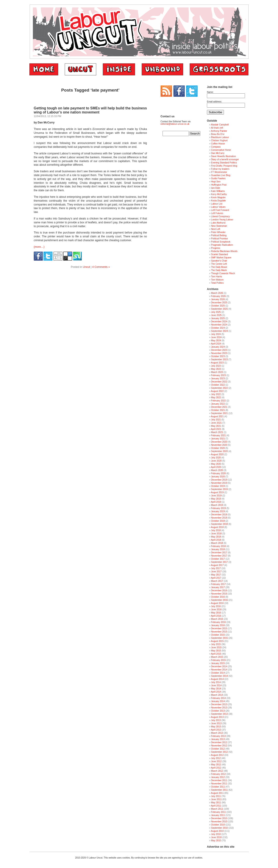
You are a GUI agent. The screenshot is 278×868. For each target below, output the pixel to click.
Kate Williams (218, 191)
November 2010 (219, 822)
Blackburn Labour (220, 137)
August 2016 (217, 603)
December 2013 (219, 704)
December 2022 (219, 382)
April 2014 (216, 692)
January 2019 (218, 511)
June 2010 (216, 837)
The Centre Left (219, 264)
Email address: (214, 102)
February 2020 (218, 473)
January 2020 (218, 477)
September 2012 (219, 752)
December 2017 (219, 553)
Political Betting (219, 235)
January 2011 (218, 815)
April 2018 (216, 540)
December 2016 (219, 591)
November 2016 (219, 594)
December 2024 (219, 322)
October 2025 (218, 306)
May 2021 (216, 426)
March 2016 (217, 619)
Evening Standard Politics (224, 163)
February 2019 (218, 508)
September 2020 (219, 451)
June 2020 (216, 461)
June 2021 (216, 423)
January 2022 (218, 404)
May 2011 (216, 803)
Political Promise (219, 239)
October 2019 (218, 486)
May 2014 (216, 689)
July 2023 (216, 366)
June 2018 (216, 534)
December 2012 (219, 742)
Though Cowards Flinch (223, 273)
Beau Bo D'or (218, 134)
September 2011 (219, 790)
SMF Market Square (221, 258)
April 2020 (216, 467)
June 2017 (216, 572)
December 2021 (219, 407)
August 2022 (217, 391)
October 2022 (218, 385)
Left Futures (217, 213)
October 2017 (218, 559)
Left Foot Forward (220, 210)
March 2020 (217, 470)
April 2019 (216, 502)
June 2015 (216, 647)
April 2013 (216, 730)
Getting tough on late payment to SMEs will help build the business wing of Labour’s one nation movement (90, 110)
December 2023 (219, 350)
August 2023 (217, 363)
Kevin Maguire (218, 197)
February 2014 (218, 698)
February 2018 (218, 546)
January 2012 (218, 777)
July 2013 (216, 720)
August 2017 (217, 565)
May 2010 (216, 841)
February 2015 (218, 660)
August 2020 (217, 454)
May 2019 (216, 499)
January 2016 (218, 625)
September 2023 (219, 360)
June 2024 (216, 337)
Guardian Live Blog (221, 175)
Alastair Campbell (220, 125)
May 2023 (216, 369)
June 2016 (216, 610)
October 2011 (218, 787)
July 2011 (216, 796)
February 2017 (218, 584)
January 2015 (218, 663)
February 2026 (218, 296)
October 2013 (218, 711)
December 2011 (219, 780)
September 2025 (219, 309)
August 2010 (217, 831)
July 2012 (216, 758)
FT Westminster (219, 172)
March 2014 (217, 695)
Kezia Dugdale (218, 201)
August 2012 (217, 755)
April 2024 (216, 344)
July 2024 (216, 334)
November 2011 (219, 784)
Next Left (216, 229)
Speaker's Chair (219, 261)
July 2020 (216, 458)
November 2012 (219, 746)
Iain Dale (215, 188)
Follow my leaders (220, 169)
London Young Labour (222, 220)
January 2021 (218, 439)
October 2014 (218, 673)
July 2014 (216, 682)
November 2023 (219, 353)
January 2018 (218, 549)
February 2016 (218, 622)
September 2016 (219, 600)
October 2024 (218, 328)
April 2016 (216, 616)
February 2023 (218, 375)
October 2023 (218, 356)
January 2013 (218, 739)
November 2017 (219, 556)
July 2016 (216, 606)
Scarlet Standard (219, 254)
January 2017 (218, 587)
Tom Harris (216, 277)
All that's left (217, 128)
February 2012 (218, 774)
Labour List (217, 204)
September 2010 (219, 828)
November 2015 (219, 632)
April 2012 (216, 768)
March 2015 (217, 657)
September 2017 (219, 562)
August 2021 (217, 416)
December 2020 (219, 442)
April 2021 (216, 429)
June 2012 (216, 761)
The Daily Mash (219, 270)
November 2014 (219, 670)
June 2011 (216, 799)
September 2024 (219, 331)
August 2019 (217, 492)
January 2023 (218, 379)
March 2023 (217, 372)
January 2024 (218, 347)
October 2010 (218, 825)
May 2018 (216, 537)
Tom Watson (217, 280)
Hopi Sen (216, 182)
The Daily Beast (219, 267)
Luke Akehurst (218, 223)
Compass (216, 147)
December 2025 (219, 303)
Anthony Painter (219, 131)
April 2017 (216, 578)
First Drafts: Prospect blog (224, 166)
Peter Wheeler (218, 232)
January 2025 (218, 318)
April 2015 (216, 654)
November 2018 (219, 518)
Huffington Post (219, 185)
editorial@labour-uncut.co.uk (175, 124)
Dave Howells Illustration (223, 156)
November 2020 (219, 445)
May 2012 (216, 765)
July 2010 (216, 834)
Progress (216, 248)
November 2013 (219, 708)
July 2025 (216, 312)
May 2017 (216, 575)
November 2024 (219, 325)
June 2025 (216, 315)
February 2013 (218, 736)
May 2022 (216, 397)
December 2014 (219, 666)
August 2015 (217, 641)
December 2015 (219, 629)
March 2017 (217, 581)
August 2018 (217, 527)
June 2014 (216, 685)
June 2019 (216, 496)
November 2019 (219, 483)
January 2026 (218, 299)
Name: (210, 92)
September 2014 (219, 676)
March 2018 (217, 543)
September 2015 (219, 638)
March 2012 (217, 771)
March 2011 (217, 809)
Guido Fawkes (218, 178)
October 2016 (218, 597)
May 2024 (216, 341)
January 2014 (218, 701)
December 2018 (219, 515)
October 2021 (218, 410)
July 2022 (216, 394)
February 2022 (218, 401)
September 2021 (219, 413)
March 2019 (217, 505)
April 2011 (216, 806)
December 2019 (219, 480)
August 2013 (217, 717)
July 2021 (216, 420)
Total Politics (217, 283)
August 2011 (217, 793)
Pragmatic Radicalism (222, 245)
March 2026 (217, 293)
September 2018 (219, 524)
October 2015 (218, 635)
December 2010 (219, 818)
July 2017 (216, 568)
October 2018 (218, 521)
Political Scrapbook (221, 242)
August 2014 (217, 679)
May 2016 (216, 613)
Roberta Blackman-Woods (224, 251)
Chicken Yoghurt (219, 140)
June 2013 (216, 723)
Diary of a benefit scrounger (225, 159)
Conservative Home (221, 150)
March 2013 (217, 733)
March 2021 (217, 432)
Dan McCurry (218, 153)
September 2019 (219, 489)
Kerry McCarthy (219, 194)
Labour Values (218, 207)
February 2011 (218, 812)
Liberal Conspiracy (220, 216)
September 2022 (219, 388)
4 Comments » (101, 267)
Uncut (86, 267)
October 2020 (218, 448)
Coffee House (218, 144)
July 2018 (216, 530)
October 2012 (218, 749)
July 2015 (216, 644)
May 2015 (216, 651)
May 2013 (216, 727)
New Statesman (219, 226)
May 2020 (216, 464)
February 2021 (218, 435)
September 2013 (219, 714)
